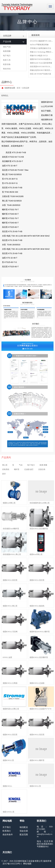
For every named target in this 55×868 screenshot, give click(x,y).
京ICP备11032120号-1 (12, 864)
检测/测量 (7, 51)
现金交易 (24, 831)
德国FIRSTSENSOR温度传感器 (42, 59)
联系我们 (7, 831)
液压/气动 (7, 47)
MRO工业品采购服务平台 (17, 7)
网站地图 (27, 864)
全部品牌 (14, 36)
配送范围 (24, 835)
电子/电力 (7, 56)
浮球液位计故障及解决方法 (40, 48)
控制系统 (6, 469)
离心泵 (5, 465)
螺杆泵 (17, 469)
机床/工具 (7, 60)
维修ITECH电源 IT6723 (39, 56)
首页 (18, 88)
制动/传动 (7, 69)
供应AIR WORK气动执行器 (40, 74)
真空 (4, 474)
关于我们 (7, 827)
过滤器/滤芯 (29, 469)
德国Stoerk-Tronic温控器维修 (41, 63)
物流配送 (24, 827)
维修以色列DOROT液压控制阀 (42, 70)
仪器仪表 (42, 469)
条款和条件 (8, 835)
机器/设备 (7, 64)
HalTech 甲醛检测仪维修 (39, 45)
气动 (21, 465)
